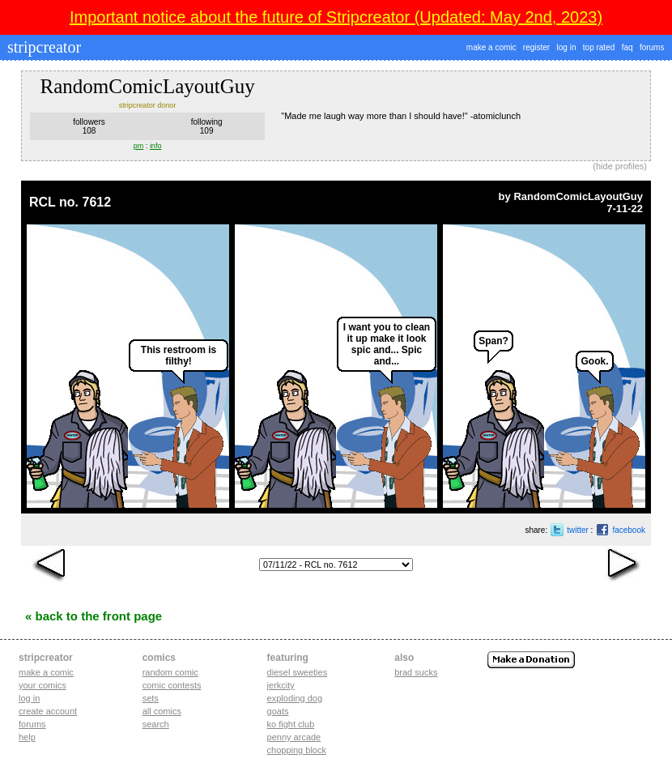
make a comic (491, 47)
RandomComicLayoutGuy (578, 196)
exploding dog (295, 698)
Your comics (43, 685)
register (536, 47)
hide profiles (620, 166)
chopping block (297, 750)
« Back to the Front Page (94, 616)
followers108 (89, 126)
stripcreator (42, 47)
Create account (48, 711)
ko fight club (291, 724)
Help (27, 737)
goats (278, 711)
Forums (32, 724)
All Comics (162, 711)
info (156, 146)
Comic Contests (172, 685)
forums (652, 47)
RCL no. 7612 (70, 202)
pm (139, 146)
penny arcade (294, 737)
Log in (29, 698)
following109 (207, 126)
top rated (599, 47)
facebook (629, 530)
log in (567, 47)
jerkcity (281, 685)
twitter (578, 530)
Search (156, 724)
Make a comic (46, 672)
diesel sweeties (298, 672)
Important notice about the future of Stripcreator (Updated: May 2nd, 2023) (336, 17)
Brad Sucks (416, 672)
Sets (151, 698)
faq (627, 47)
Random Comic (170, 672)
